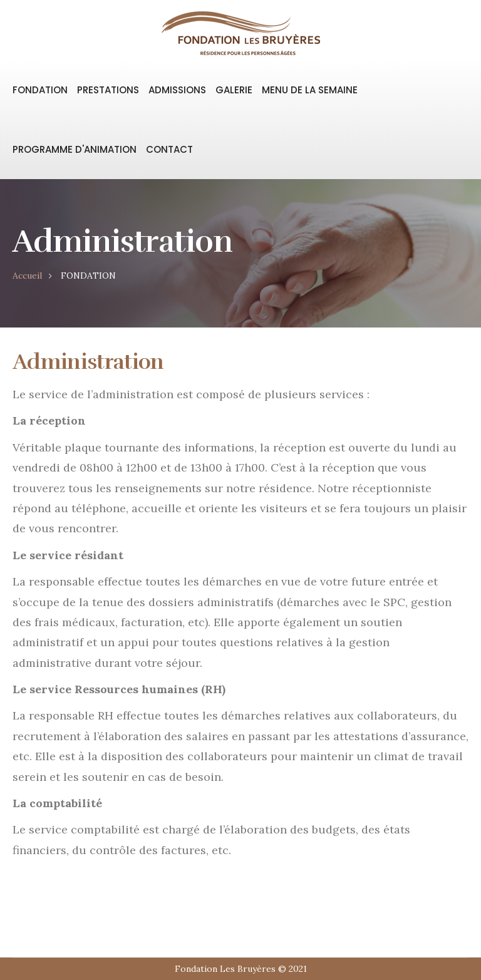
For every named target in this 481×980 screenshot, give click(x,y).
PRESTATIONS (108, 90)
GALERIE (234, 90)
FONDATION (40, 90)
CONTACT (169, 149)
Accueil (27, 276)
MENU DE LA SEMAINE (310, 90)
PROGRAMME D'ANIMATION (75, 149)
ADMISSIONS (177, 90)
